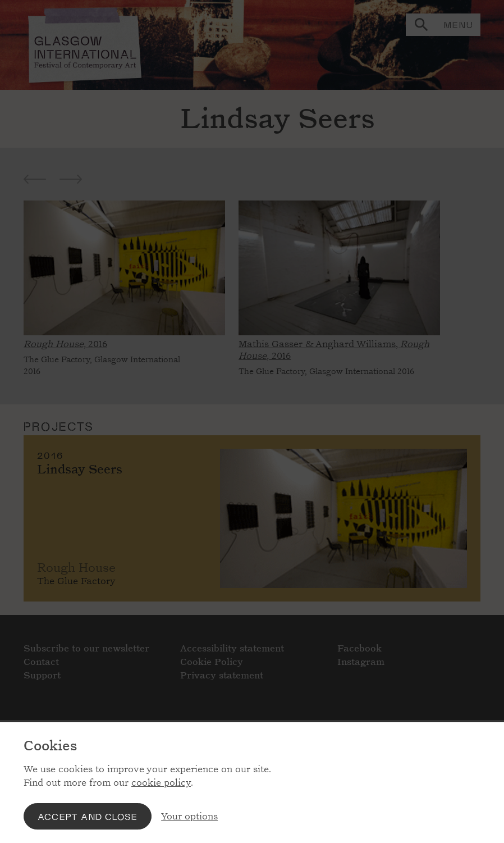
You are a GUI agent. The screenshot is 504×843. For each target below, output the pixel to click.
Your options (189, 816)
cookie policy (161, 783)
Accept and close (88, 816)
